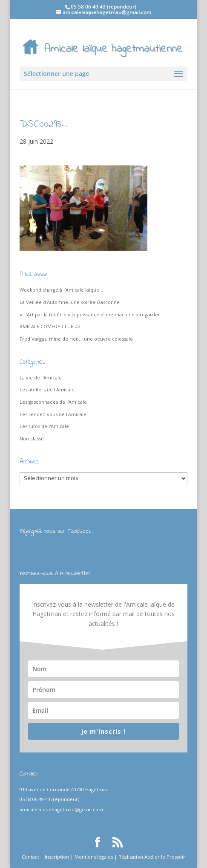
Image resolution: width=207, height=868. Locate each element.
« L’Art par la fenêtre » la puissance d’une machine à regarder (90, 314)
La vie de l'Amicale (41, 378)
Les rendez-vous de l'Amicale (53, 414)
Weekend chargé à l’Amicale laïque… (61, 290)
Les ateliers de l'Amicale (47, 389)
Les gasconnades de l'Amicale (53, 402)
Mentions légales (94, 857)
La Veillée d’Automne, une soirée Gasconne (70, 302)
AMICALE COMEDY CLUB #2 (50, 326)
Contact (30, 857)
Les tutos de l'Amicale (44, 426)
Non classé (32, 438)
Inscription (57, 857)
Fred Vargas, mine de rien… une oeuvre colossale (76, 339)
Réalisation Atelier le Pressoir (152, 857)
